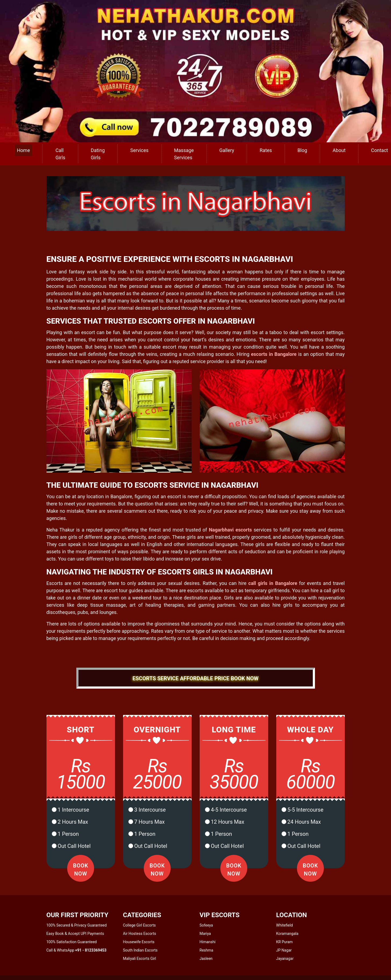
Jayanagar (285, 959)
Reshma (207, 950)
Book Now (81, 870)
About (339, 150)
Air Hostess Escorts (140, 934)
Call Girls (60, 154)
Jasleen (206, 959)
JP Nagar (284, 950)
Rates (266, 150)
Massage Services (184, 154)
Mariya (205, 934)
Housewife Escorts (139, 942)
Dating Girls (98, 154)
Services (139, 150)
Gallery (227, 150)
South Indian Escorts (140, 950)
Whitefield (285, 925)
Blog (302, 150)
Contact (380, 150)
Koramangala (287, 934)
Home (23, 150)
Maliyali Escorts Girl (140, 959)
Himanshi (208, 942)
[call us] (195, 71)
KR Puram (285, 942)
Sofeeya (206, 925)
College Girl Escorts (139, 925)
